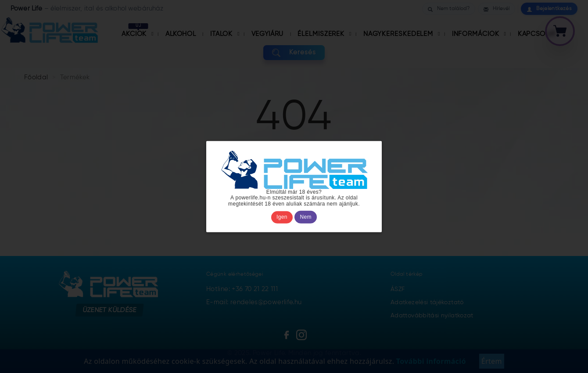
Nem (306, 217)
